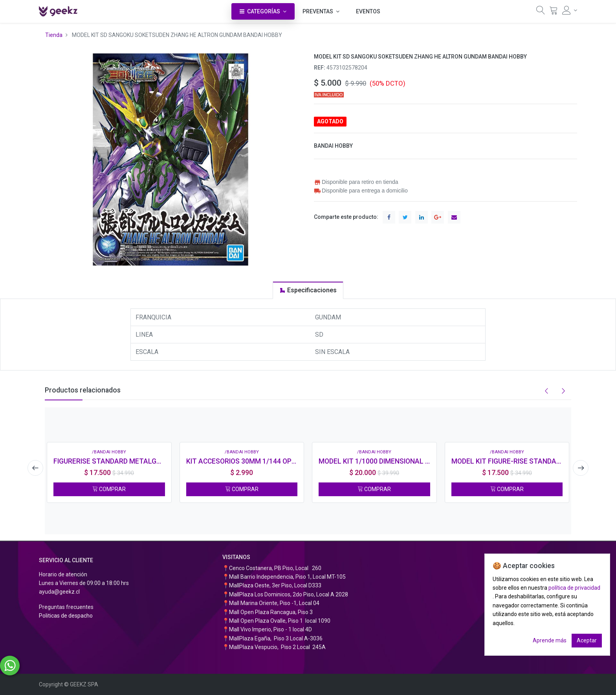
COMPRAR (109, 489)
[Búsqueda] (541, 12)
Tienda (54, 35)
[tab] (308, 290)
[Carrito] (554, 12)
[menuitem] (368, 11)
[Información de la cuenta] (570, 10)
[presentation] (35, 468)
